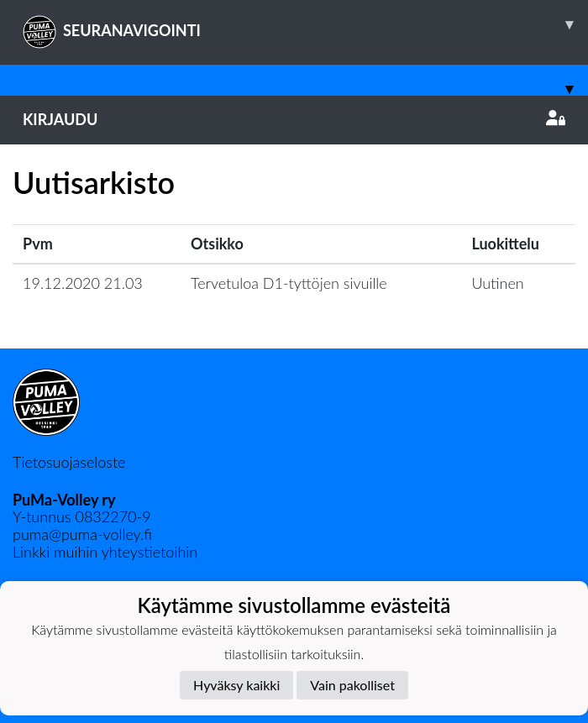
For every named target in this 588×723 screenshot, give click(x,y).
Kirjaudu (294, 119)
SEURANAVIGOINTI (305, 24)
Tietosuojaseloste (69, 462)
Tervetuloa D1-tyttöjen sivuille (289, 283)
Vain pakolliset (352, 685)
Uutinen (497, 283)
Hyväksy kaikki (236, 685)
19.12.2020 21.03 (83, 283)
